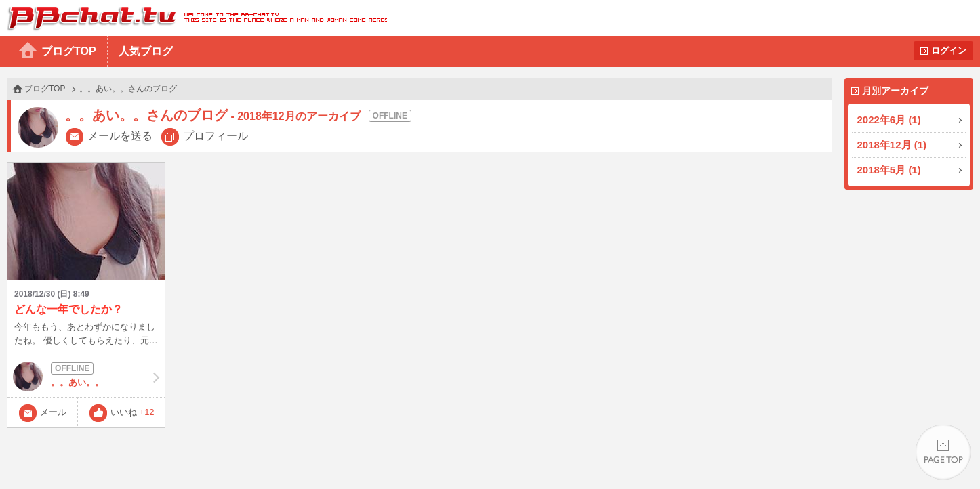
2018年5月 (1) (889, 170)
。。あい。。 (86, 377)
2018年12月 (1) (892, 145)
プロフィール (216, 136)
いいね (132, 412)
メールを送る (120, 136)
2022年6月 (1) (889, 120)
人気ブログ (146, 51)
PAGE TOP (943, 452)
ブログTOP (69, 51)
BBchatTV (193, 18)
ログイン (949, 50)
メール (53, 412)
